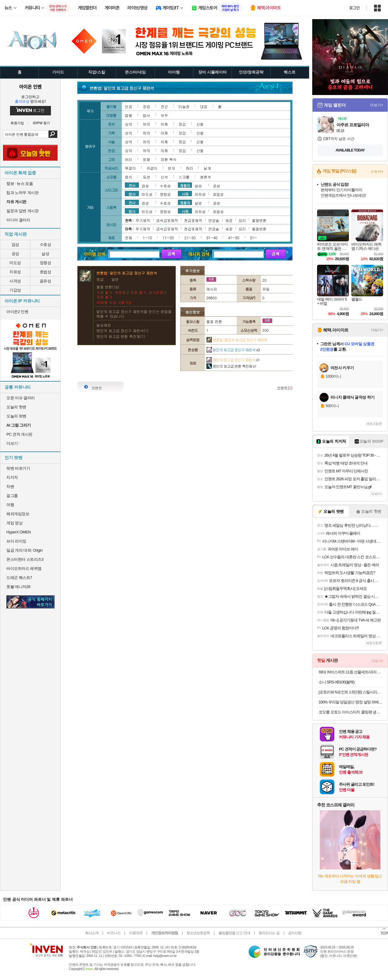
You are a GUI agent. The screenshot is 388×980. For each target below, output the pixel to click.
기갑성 (15, 290)
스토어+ (377, 172)
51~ (254, 238)
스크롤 (184, 177)
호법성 (45, 272)
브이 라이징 (16, 541)
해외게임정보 (18, 514)
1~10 (147, 238)
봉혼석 (206, 177)
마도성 (15, 263)
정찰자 (185, 185)
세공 (229, 220)
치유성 (15, 272)
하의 (146, 124)
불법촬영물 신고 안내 (234, 933)
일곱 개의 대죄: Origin (24, 550)
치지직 (12, 477)
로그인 (354, 8)
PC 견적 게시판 (19, 434)
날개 (207, 168)
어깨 (164, 124)
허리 (189, 168)
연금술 (214, 220)
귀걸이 (152, 168)
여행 (10, 505)
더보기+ (377, 105)
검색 (53, 134)
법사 (132, 194)
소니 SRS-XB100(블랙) (336, 682)
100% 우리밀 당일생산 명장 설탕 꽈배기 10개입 (351, 702)
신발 (200, 124)
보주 (164, 115)
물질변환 (259, 220)
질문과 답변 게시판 (22, 211)
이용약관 (136, 933)
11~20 (168, 238)
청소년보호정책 (198, 933)
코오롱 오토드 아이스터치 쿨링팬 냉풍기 (351, 712)
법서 (146, 115)
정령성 (45, 263)
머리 (129, 159)
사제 (185, 194)
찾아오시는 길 (269, 933)
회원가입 (17, 123)
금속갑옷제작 (167, 220)
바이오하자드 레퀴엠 (24, 568)
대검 (204, 106)
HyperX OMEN (18, 532)
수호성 (45, 245)
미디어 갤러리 (18, 220)
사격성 (15, 281)
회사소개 (92, 933)
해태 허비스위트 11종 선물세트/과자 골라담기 (351, 672)
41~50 (234, 238)
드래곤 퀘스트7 (19, 578)
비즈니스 (114, 933)
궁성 (15, 254)
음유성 (45, 281)
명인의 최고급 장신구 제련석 (233, 360)
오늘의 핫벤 (16, 407)
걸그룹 (12, 496)
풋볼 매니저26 (18, 587)
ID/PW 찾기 (42, 123)
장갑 (182, 124)
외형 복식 (169, 159)
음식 (129, 177)
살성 (45, 254)
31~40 (212, 238)
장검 (146, 106)
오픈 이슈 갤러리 (21, 398)
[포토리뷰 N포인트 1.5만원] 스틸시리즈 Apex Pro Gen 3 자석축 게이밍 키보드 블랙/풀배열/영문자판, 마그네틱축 (351, 692)
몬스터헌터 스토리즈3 (25, 559)
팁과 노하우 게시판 (22, 193)
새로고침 (372, 424)
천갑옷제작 (193, 220)
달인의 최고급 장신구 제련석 (233, 350)
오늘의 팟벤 (16, 416)
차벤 (10, 487)
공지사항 (295, 933)
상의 (129, 124)
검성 (15, 245)
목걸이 (130, 168)
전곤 (164, 106)
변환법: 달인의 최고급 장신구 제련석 (237, 340)
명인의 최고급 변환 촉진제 (231, 366)
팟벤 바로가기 (18, 468)
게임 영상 (14, 523)
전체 (129, 238)
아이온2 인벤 (17, 312)
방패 (146, 159)
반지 (172, 168)
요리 (242, 220)
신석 (164, 177)
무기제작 (143, 220)
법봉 (129, 115)
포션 (146, 177)
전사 (132, 185)
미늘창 (184, 106)
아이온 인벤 (30, 87)
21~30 (190, 238)
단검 (129, 106)
